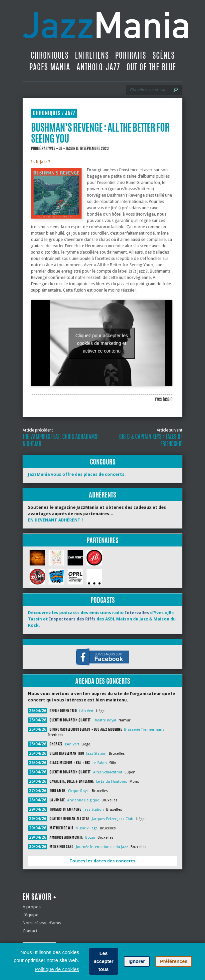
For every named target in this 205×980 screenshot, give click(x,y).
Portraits (131, 55)
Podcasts (103, 600)
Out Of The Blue (151, 67)
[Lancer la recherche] (176, 90)
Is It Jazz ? (41, 162)
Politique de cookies (57, 969)
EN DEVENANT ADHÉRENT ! (55, 520)
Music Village (87, 828)
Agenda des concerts (103, 681)
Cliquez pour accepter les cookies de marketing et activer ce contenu (102, 343)
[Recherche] (150, 90)
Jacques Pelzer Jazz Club (113, 819)
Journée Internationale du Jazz (102, 847)
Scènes (164, 55)
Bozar (90, 838)
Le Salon (100, 763)
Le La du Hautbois (112, 782)
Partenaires (102, 540)
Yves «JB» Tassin (62, 148)
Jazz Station (96, 754)
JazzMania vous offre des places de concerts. (77, 474)
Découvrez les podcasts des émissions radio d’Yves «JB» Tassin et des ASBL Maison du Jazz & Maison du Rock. (102, 619)
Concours (103, 462)
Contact (30, 931)
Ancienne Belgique (83, 800)
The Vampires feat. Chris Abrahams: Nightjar (61, 440)
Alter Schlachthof (108, 772)
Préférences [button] (174, 961)
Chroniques (50, 55)
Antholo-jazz (98, 67)
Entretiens (92, 55)
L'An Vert (86, 711)
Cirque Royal (79, 791)
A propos (32, 907)
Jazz (70, 113)
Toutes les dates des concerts (102, 861)
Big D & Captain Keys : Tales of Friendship (151, 440)
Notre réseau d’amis (42, 923)
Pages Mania (50, 67)
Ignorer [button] (137, 961)
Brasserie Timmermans (144, 730)
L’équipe (30, 915)
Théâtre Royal (105, 720)
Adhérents (102, 495)
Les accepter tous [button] (104, 961)
